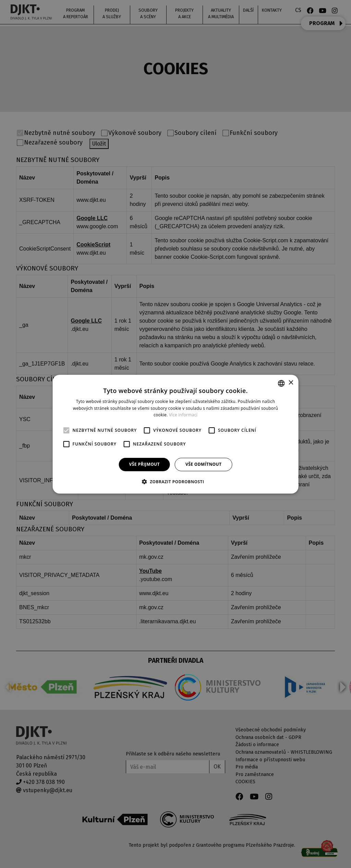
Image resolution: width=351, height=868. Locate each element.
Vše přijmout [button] (144, 464)
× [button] (291, 383)
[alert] (175, 434)
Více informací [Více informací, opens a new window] (183, 415)
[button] (176, 482)
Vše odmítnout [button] (203, 464)
